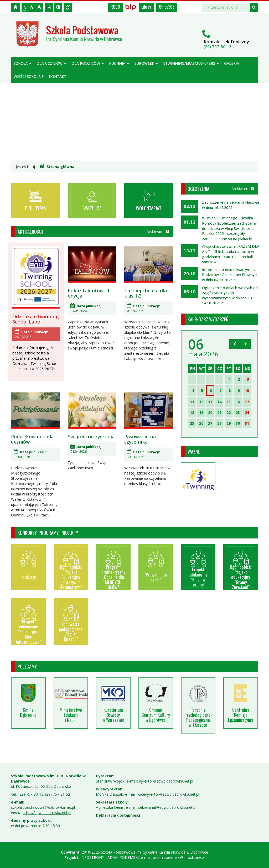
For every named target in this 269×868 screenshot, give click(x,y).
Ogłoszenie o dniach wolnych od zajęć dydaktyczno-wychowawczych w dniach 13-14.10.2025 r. (230, 295)
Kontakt (58, 76)
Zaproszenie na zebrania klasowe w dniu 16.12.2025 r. (231, 205)
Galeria (232, 63)
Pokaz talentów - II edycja (89, 293)
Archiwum (158, 231)
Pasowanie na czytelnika (140, 439)
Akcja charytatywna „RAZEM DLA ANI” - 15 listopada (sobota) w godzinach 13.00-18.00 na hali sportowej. (231, 254)
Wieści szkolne (29, 76)
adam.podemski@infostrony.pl (179, 857)
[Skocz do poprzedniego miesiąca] (235, 344)
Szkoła (22, 63)
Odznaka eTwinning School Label (35, 319)
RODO (115, 7)
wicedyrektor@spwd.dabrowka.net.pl (168, 794)
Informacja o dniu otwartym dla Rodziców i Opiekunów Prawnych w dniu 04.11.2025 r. (230, 275)
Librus (146, 7)
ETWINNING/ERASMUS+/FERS (191, 63)
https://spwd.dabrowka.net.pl (47, 813)
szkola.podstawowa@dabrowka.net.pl (43, 807)
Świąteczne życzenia (91, 436)
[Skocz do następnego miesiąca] (246, 344)
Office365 (167, 7)
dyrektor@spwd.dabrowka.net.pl (166, 781)
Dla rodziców (88, 63)
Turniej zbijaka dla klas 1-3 (146, 293)
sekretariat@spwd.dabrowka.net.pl (167, 807)
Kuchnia (119, 63)
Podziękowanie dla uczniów (32, 439)
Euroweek (146, 63)
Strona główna (57, 166)
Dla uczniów (51, 63)
